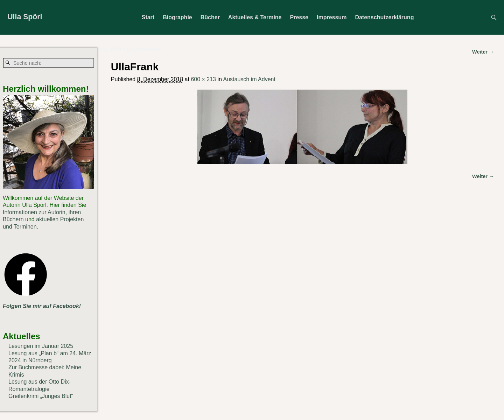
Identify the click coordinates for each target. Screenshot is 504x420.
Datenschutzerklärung (384, 17)
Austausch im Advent (249, 79)
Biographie (177, 17)
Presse (299, 17)
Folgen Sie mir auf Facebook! (42, 306)
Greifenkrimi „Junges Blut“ (41, 396)
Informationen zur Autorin (34, 212)
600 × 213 (203, 79)
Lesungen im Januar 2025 (41, 346)
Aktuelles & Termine (255, 17)
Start (148, 17)
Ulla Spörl (25, 17)
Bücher (210, 17)
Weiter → (483, 176)
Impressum (332, 17)
